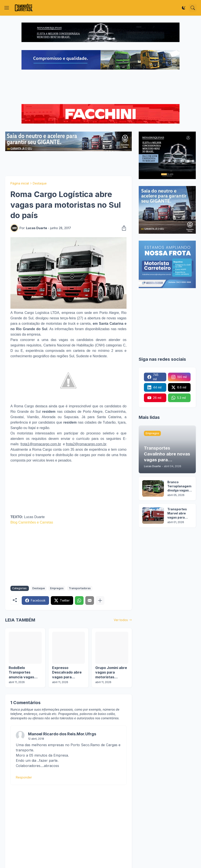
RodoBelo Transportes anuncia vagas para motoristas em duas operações (23, 673)
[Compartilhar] (123, 228)
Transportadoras (80, 588)
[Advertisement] (100, 87)
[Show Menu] (7, 8)
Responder (24, 777)
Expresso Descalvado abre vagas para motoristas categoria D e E (67, 673)
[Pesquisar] (193, 8)
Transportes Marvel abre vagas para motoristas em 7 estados (179, 513)
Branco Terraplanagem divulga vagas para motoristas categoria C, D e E (180, 486)
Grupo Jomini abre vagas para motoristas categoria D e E (111, 673)
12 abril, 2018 (36, 739)
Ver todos (121, 620)
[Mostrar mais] (100, 600)
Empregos (57, 588)
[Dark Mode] (184, 8)
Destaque (40, 183)
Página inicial (20, 183)
